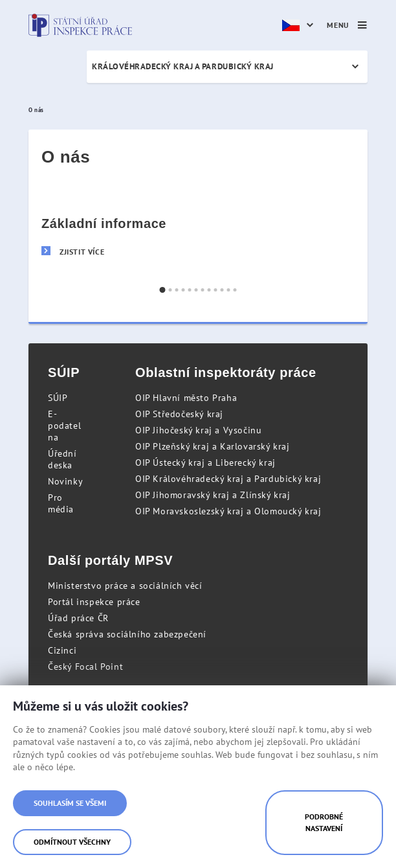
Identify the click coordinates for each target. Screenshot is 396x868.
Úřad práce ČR (78, 618)
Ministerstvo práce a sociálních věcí (125, 586)
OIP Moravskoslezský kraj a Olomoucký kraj (228, 511)
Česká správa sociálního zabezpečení (127, 634)
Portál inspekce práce (94, 602)
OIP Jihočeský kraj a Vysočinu (198, 430)
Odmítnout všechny (72, 842)
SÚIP (58, 398)
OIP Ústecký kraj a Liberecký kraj (205, 463)
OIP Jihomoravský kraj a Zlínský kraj (213, 495)
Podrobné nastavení (324, 822)
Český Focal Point (85, 667)
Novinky (65, 481)
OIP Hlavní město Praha (186, 398)
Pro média (61, 503)
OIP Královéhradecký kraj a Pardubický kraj (228, 479)
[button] (163, 290)
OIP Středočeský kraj (179, 414)
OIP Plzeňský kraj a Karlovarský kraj (213, 446)
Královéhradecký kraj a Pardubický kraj (183, 66)
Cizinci (62, 650)
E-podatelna (64, 426)
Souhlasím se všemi (70, 803)
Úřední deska (62, 459)
